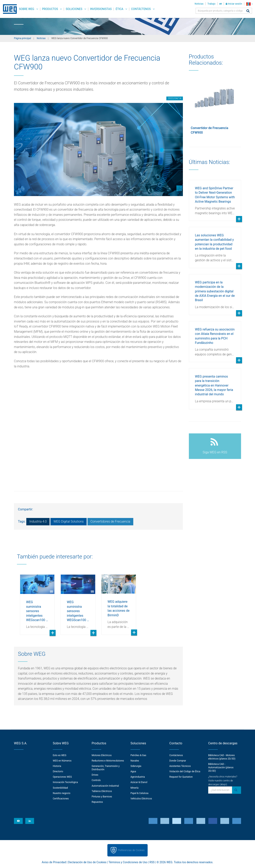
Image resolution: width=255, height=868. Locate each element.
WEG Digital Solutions (68, 521)
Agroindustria (138, 777)
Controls (96, 780)
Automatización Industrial (105, 786)
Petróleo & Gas (138, 755)
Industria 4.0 (38, 521)
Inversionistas (101, 9)
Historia (57, 766)
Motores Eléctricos (102, 755)
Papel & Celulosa (139, 793)
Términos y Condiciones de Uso (128, 862)
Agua (133, 771)
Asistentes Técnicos (180, 766)
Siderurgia (136, 766)
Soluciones (74, 9)
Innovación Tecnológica (65, 782)
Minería (134, 788)
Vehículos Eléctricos (141, 799)
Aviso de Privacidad (54, 862)
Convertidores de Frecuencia (110, 521)
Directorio (58, 771)
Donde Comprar (178, 761)
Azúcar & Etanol (139, 782)
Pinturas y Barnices (102, 797)
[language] (250, 4)
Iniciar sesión (234, 4)
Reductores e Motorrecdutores (108, 761)
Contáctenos (141, 9)
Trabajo (211, 4)
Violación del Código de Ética (185, 771)
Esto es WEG (60, 755)
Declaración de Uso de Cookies (87, 862)
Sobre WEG (27, 9)
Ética (119, 9)
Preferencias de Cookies (131, 850)
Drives (95, 775)
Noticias (199, 4)
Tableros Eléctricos (102, 791)
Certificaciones (61, 799)
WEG (8, 9)
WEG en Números (62, 761)
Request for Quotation (181, 777)
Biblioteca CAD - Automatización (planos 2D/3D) (221, 767)
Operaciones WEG (62, 777)
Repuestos (97, 802)
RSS (152, 862)
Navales (135, 761)
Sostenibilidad (60, 788)
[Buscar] (248, 11)
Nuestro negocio (62, 793)
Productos (50, 9)
